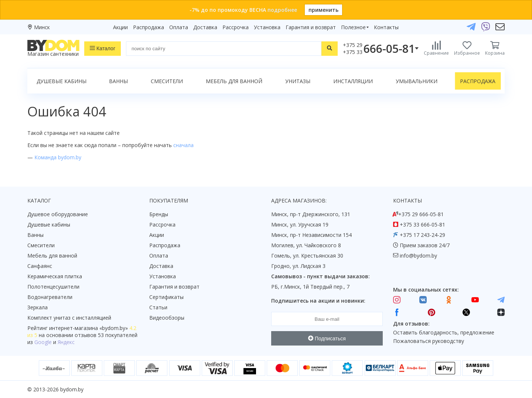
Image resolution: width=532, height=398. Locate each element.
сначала (183, 145)
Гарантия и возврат (311, 27)
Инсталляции (353, 81)
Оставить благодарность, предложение (444, 332)
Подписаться (327, 339)
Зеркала (37, 307)
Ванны (118, 81)
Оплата (179, 27)
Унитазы (298, 81)
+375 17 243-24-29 (422, 235)
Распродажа (149, 27)
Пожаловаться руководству (429, 341)
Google (43, 342)
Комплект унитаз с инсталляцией (69, 318)
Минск (42, 27)
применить (323, 10)
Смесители (167, 81)
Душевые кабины (62, 81)
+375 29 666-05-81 (421, 214)
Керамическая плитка (55, 276)
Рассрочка (236, 27)
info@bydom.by (418, 256)
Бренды (159, 214)
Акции (120, 27)
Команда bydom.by (58, 157)
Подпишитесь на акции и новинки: (318, 301)
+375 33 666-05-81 (422, 224)
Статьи (158, 307)
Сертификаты (166, 297)
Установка (267, 27)
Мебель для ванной (234, 81)
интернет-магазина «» (88, 328)
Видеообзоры (167, 318)
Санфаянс (40, 266)
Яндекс (66, 342)
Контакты (386, 27)
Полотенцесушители (53, 287)
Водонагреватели (50, 297)
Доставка (205, 27)
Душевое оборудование (58, 214)
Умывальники (417, 81)
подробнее (282, 10)
